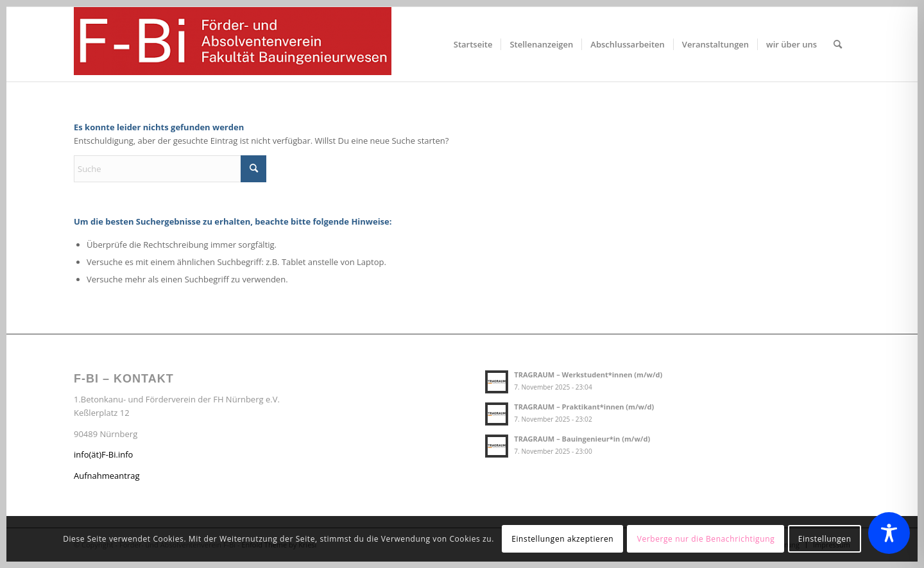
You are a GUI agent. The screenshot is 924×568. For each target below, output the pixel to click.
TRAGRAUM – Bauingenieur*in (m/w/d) (582, 439)
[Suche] (838, 44)
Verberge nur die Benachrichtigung (706, 539)
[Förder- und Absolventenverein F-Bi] (233, 44)
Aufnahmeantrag (107, 476)
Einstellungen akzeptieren (562, 539)
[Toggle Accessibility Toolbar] (889, 533)
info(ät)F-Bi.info (103, 454)
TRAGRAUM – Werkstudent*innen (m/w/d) (588, 374)
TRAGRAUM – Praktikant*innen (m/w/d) (584, 407)
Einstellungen (825, 539)
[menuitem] (473, 44)
